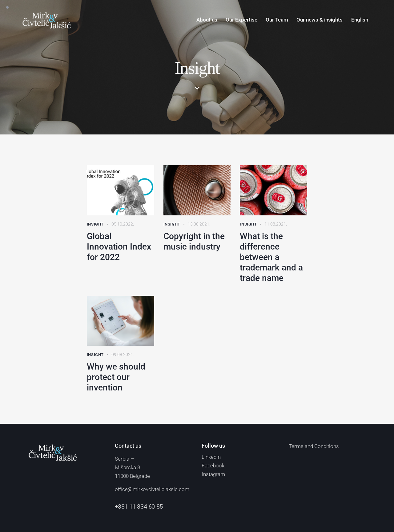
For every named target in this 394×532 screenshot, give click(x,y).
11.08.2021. (276, 224)
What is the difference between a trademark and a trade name (271, 257)
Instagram (213, 474)
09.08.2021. (123, 354)
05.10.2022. (123, 224)
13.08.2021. (199, 224)
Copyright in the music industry (194, 241)
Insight (95, 224)
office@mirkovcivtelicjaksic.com (152, 489)
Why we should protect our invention (116, 377)
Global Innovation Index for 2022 (119, 247)
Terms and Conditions (314, 446)
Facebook (213, 466)
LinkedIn (211, 457)
